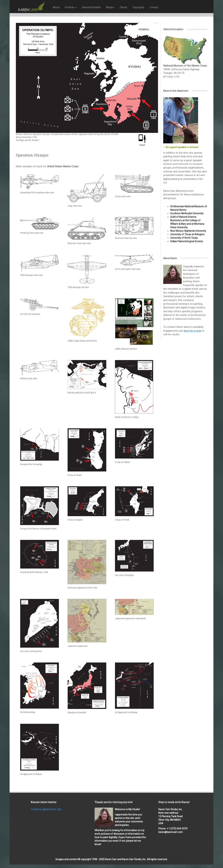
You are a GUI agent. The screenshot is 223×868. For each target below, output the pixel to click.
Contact (154, 7)
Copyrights (138, 7)
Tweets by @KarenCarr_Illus (46, 809)
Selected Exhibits (91, 7)
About (56, 7)
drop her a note (192, 331)
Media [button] (110, 7)
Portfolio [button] (71, 7)
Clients (123, 7)
